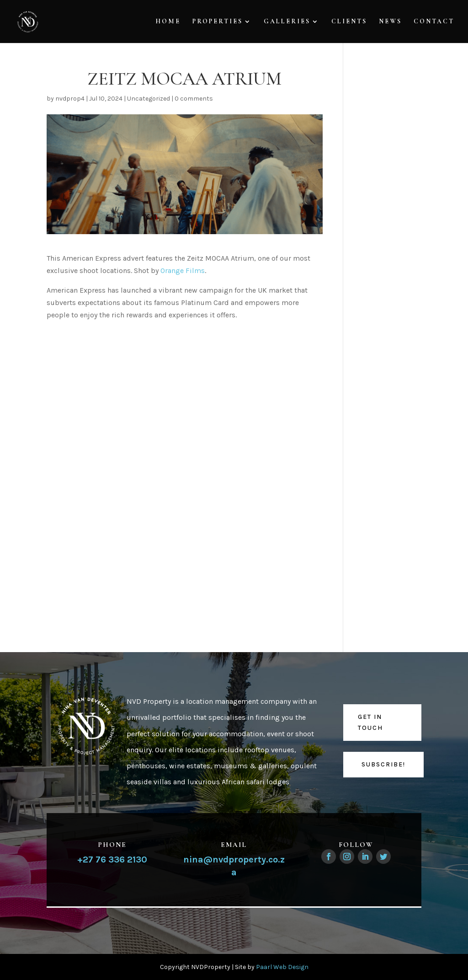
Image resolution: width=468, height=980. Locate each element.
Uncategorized (149, 99)
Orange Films (183, 270)
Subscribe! (383, 764)
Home (168, 22)
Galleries (287, 22)
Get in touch (370, 722)
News (390, 22)
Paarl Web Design (282, 967)
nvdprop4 (70, 99)
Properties (218, 22)
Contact (434, 22)
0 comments (194, 99)
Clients (349, 22)
